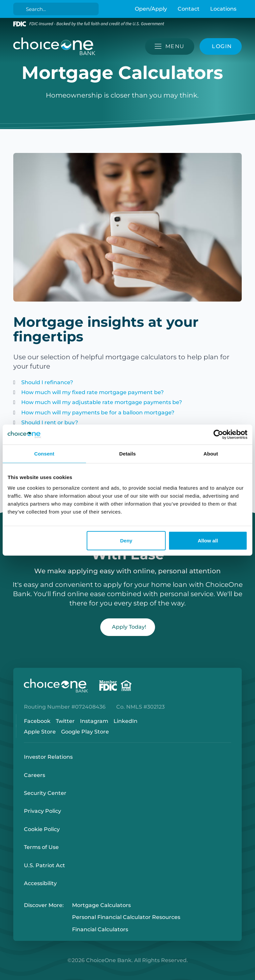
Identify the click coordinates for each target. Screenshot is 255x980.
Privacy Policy (42, 811)
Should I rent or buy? (50, 422)
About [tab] (211, 454)
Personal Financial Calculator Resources (126, 917)
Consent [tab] (44, 454)
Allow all (208, 540)
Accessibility (40, 883)
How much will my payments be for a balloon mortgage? (98, 413)
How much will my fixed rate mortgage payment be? (92, 392)
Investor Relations (48, 757)
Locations (223, 9)
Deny (126, 540)
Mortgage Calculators (101, 905)
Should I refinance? (47, 382)
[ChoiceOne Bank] (54, 46)
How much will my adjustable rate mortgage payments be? (102, 402)
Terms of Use (41, 847)
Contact (189, 9)
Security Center (45, 793)
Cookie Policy (42, 829)
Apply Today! (129, 627)
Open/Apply (151, 9)
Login (5, 975)
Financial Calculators (100, 929)
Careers (35, 775)
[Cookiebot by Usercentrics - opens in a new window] (218, 435)
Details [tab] (127, 454)
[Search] (57, 9)
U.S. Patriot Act (44, 865)
